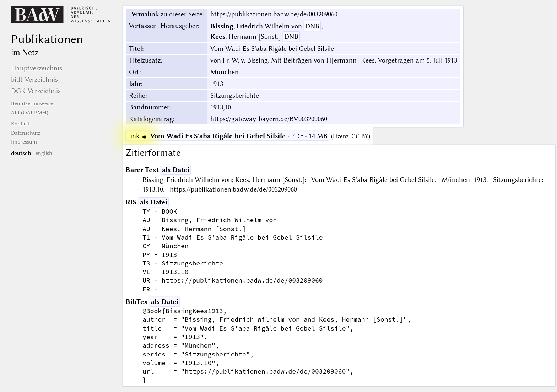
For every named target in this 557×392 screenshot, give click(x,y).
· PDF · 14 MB (227, 136)
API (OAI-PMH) (30, 113)
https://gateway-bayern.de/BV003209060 (269, 119)
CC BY (360, 136)
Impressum (24, 142)
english (44, 153)
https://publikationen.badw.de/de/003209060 (274, 14)
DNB (312, 26)
